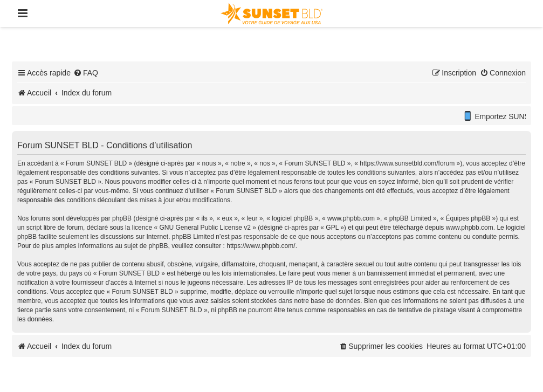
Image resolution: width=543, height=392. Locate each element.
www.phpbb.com (470, 228)
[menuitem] (86, 73)
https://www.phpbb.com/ (261, 246)
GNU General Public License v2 (205, 228)
